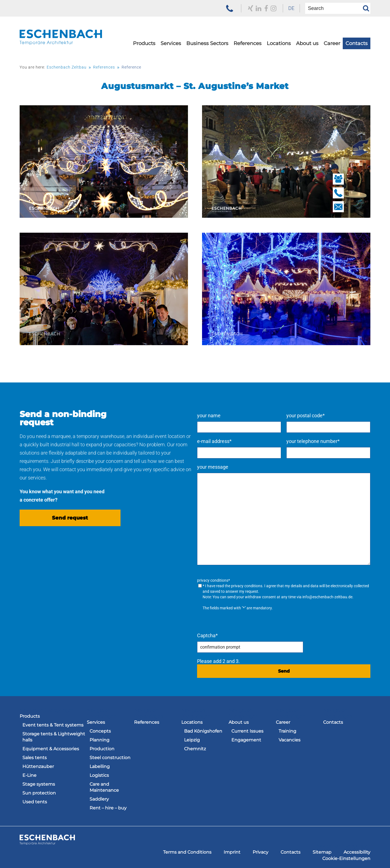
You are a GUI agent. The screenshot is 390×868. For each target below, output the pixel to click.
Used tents (35, 801)
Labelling (100, 766)
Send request (70, 520)
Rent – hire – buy (108, 807)
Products (144, 46)
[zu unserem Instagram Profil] (268, 8)
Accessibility (357, 850)
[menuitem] (287, 8)
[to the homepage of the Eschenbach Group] (47, 841)
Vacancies (290, 739)
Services (171, 46)
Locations (279, 46)
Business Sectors (207, 46)
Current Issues (247, 730)
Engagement (246, 739)
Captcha (230, 635)
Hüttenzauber (38, 766)
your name (231, 415)
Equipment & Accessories (51, 748)
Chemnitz (195, 748)
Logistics (99, 774)
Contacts (357, 46)
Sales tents (35, 757)
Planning (100, 739)
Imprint (232, 850)
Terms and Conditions (187, 850)
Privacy (261, 850)
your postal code (317, 415)
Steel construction (110, 757)
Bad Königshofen (203, 730)
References (248, 46)
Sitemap (322, 850)
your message (235, 467)
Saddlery (99, 798)
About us (307, 46)
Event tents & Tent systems (53, 724)
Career (332, 46)
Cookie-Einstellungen (346, 857)
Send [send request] (295, 670)
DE (287, 8)
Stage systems (39, 783)
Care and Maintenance (104, 786)
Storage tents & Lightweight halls (54, 736)
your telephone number (324, 441)
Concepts (100, 730)
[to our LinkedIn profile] (253, 8)
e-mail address (237, 441)
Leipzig (192, 739)
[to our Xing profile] (245, 8)
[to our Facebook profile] (261, 8)
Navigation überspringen (47, 709)
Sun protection (39, 792)
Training (287, 730)
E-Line (29, 774)
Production (102, 748)
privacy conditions (269, 586)
